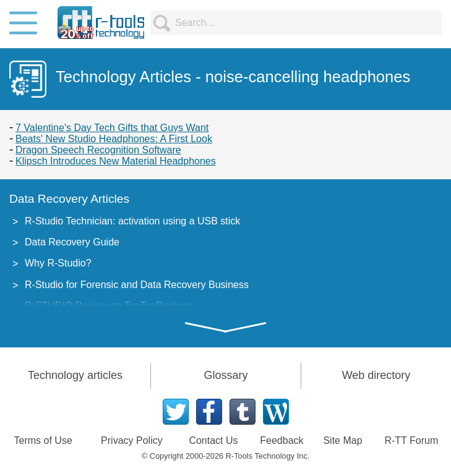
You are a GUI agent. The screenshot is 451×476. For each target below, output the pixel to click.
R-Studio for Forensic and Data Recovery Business (137, 285)
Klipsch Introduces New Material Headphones (116, 161)
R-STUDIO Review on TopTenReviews (109, 306)
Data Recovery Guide (72, 242)
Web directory (376, 375)
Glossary (225, 375)
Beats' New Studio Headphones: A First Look (114, 139)
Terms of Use (43, 440)
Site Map (342, 440)
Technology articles (75, 375)
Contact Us (213, 440)
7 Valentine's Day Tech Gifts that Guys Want (112, 128)
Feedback (281, 440)
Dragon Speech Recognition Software (98, 150)
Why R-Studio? (58, 263)
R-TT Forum (411, 440)
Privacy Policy (132, 440)
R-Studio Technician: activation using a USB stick (132, 221)
